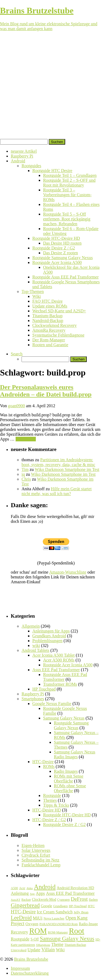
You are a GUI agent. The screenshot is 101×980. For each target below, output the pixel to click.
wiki (36, 645)
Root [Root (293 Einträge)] (77, 931)
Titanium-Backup (47, 316)
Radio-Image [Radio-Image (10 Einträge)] (88, 924)
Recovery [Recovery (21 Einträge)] (20, 932)
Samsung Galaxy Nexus (64, 718)
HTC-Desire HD (47, 810)
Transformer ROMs (60, 684)
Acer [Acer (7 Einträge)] (22, 888)
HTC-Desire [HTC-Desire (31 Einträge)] (23, 912)
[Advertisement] (50, 86)
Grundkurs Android (49, 636)
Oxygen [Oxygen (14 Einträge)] (32, 924)
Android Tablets (35, 650)
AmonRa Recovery (49, 330)
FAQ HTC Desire (48, 301)
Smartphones (33, 699)
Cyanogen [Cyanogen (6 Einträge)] (64, 900)
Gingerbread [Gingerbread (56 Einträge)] (25, 905)
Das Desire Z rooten (60, 253)
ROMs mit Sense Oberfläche (69, 779)
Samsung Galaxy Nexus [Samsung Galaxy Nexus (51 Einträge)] (67, 939)
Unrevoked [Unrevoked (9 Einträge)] (19, 950)
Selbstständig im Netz (40, 860)
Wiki (36, 296)
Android (18, 161)
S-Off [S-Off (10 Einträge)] (35, 939)
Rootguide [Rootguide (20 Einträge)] (20, 939)
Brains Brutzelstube (31, 959)
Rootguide (52, 795)
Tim (25, 469)
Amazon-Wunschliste (68, 572)
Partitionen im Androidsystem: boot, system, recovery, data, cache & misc (58, 462)
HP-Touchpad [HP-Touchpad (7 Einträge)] (78, 906)
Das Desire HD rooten (62, 243)
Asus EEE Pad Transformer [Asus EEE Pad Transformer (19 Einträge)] (70, 893)
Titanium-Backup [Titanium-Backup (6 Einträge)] (75, 945)
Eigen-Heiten (33, 845)
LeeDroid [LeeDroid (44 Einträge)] (21, 918)
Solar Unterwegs (36, 850)
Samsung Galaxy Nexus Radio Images (75, 754)
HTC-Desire (43, 762)
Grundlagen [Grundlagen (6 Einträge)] (60, 906)
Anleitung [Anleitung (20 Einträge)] (20, 893)
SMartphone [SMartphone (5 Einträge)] (43, 945)
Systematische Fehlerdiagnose (58, 335)
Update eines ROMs (50, 306)
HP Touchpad (44, 689)
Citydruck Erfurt (36, 855)
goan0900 (17, 406)
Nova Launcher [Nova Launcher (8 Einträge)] (54, 918)
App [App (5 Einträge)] (32, 894)
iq (23, 474)
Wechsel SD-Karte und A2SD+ (59, 311)
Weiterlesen (26, 439)
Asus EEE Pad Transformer (56, 670)
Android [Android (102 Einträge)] (45, 887)
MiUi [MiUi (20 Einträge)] (38, 918)
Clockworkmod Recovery (55, 325)
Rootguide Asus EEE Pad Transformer (65, 277)
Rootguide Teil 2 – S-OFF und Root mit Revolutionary (69, 183)
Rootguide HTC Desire (52, 171)
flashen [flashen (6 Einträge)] (93, 900)
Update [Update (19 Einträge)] (34, 950)
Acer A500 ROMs (59, 660)
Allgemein (31, 626)
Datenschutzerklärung (30, 973)
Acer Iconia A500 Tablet (53, 655)
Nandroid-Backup (48, 321)
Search (17, 354)
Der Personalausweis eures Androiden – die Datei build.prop (46, 391)
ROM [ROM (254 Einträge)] (38, 931)
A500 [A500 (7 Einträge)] (14, 888)
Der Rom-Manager (49, 340)
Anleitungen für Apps (51, 631)
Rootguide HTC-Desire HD (56, 238)
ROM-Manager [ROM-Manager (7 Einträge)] (58, 932)
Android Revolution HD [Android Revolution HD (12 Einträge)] (75, 888)
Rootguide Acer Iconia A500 (57, 262)
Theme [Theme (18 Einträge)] (57, 944)
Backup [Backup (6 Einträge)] (26, 900)
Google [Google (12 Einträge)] (46, 906)
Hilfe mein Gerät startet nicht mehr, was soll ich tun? (57, 491)
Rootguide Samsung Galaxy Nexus (62, 258)
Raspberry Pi (22, 156)
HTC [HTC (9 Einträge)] (91, 906)
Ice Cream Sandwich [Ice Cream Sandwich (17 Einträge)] (55, 912)
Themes (50, 800)
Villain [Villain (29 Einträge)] (48, 950)
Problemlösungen (47, 641)
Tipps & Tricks (56, 805)
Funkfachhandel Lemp (41, 865)
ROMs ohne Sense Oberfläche (70, 788)
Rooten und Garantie (50, 345)
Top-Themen (33, 292)
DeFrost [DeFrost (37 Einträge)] (79, 899)
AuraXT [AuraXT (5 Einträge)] (16, 900)
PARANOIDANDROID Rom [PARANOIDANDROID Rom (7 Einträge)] (58, 924)
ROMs (49, 766)
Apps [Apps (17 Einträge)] (40, 893)
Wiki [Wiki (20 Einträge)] (60, 950)
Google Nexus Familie (52, 704)
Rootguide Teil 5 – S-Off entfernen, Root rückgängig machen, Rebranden (67, 219)
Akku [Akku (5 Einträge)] (30, 888)
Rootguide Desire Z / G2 (54, 248)
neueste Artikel (24, 151)
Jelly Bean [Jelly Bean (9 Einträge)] (81, 912)
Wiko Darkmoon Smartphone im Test (67, 469)
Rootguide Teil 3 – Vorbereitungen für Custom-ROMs (67, 195)
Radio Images (66, 771)
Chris (26, 479)
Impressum (20, 968)
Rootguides (31, 166)
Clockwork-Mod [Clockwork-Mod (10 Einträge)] (44, 899)
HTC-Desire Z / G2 (49, 820)
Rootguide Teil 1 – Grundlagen (70, 175)
